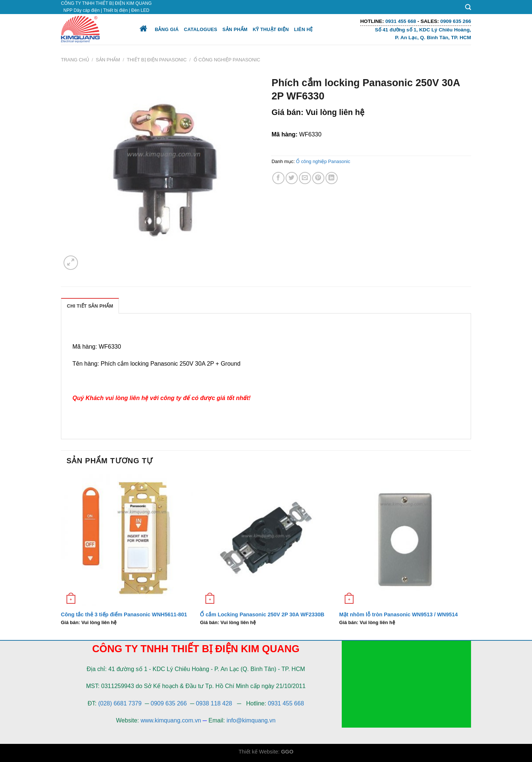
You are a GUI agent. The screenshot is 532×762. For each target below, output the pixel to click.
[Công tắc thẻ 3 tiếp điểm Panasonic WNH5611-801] (127, 540)
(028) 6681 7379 (121, 703)
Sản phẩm (235, 29)
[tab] (90, 306)
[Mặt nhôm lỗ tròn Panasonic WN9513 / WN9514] (405, 540)
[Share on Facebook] (278, 178)
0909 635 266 (169, 703)
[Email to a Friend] (305, 178)
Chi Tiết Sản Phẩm (90, 306)
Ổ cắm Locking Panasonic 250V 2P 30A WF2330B (262, 614)
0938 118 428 (214, 703)
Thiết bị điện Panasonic (157, 60)
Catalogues (201, 29)
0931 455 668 (286, 703)
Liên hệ (303, 29)
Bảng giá (167, 29)
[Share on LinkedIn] (332, 178)
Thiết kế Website (258, 752)
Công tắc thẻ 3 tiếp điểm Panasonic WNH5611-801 (124, 614)
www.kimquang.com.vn (171, 720)
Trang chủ (75, 60)
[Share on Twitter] (292, 178)
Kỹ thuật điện (271, 29)
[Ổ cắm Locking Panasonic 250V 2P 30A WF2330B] (266, 540)
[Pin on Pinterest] (318, 178)
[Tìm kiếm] (468, 7)
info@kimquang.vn (251, 720)
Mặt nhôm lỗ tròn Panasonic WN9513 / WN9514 (398, 614)
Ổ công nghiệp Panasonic (227, 60)
